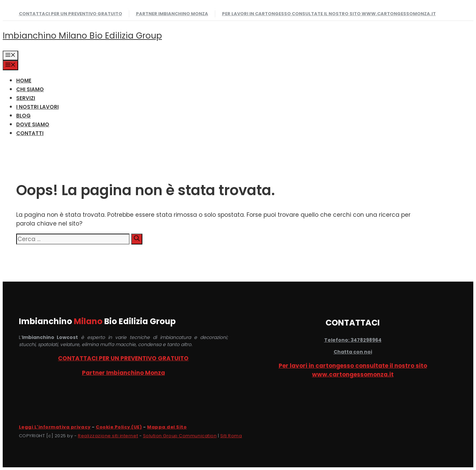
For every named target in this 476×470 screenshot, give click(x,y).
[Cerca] (137, 239)
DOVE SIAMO (33, 124)
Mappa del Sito (167, 427)
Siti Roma (231, 436)
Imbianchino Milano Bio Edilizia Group (82, 36)
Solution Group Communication (180, 436)
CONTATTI (30, 133)
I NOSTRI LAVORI (37, 107)
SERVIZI (26, 98)
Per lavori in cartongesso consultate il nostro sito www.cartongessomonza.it (329, 14)
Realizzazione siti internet (108, 436)
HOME (24, 81)
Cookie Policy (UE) (119, 427)
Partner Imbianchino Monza (172, 14)
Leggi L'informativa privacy (55, 427)
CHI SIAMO (30, 89)
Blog (23, 116)
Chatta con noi (353, 352)
